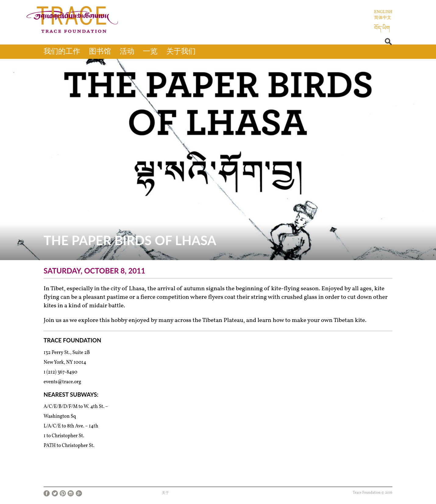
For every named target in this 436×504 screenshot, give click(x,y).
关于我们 (181, 52)
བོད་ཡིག (382, 29)
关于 (165, 493)
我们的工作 (62, 52)
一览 (150, 52)
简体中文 (383, 18)
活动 (127, 52)
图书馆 (100, 52)
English (383, 12)
